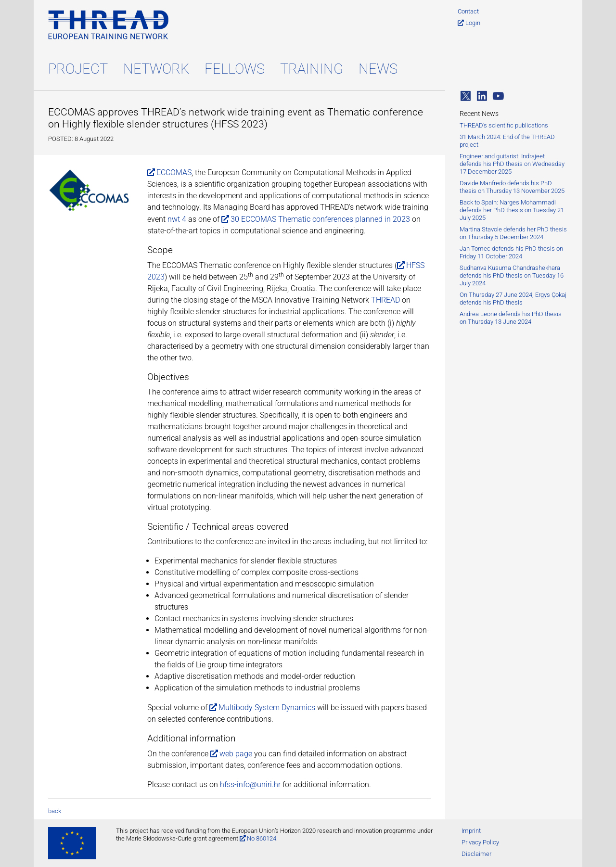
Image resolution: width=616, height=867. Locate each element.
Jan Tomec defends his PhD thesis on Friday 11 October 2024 (511, 252)
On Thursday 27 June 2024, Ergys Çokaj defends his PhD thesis (513, 299)
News (378, 69)
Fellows (235, 69)
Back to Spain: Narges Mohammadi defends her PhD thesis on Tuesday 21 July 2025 (512, 210)
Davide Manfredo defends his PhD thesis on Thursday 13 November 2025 (512, 187)
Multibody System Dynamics (267, 708)
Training (312, 69)
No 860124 (262, 838)
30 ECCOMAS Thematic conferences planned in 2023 (320, 219)
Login (473, 23)
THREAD (385, 300)
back (55, 811)
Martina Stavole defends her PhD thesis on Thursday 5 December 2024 (513, 233)
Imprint (471, 831)
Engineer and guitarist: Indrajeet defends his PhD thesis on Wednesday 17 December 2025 (512, 164)
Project (78, 69)
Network (156, 69)
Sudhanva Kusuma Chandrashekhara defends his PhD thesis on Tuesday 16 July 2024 (512, 275)
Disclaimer (476, 854)
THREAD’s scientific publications (504, 125)
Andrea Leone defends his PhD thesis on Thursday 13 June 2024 (511, 318)
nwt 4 (177, 219)
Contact (468, 11)
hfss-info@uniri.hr (250, 784)
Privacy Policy (480, 842)
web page (236, 754)
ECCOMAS (174, 172)
